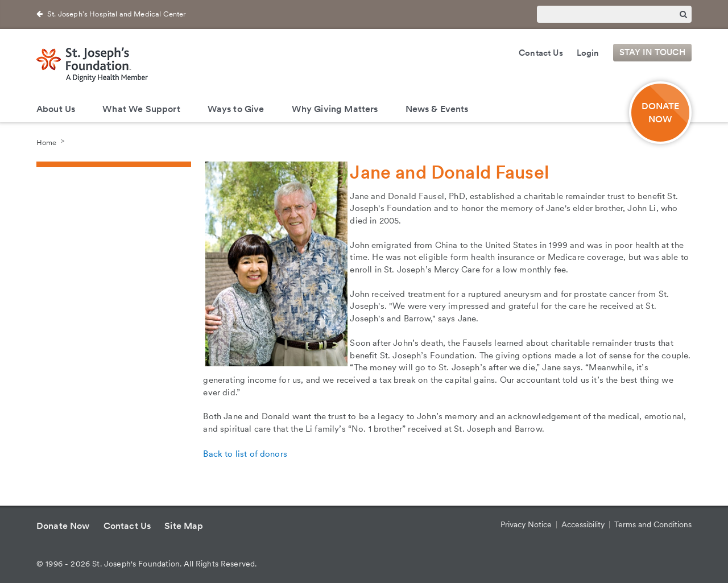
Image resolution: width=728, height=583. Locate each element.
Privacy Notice (526, 524)
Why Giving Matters (335, 109)
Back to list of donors (245, 454)
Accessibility (583, 524)
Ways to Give (236, 109)
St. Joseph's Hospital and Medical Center (117, 14)
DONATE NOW (661, 113)
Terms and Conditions (653, 524)
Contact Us (541, 53)
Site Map (184, 526)
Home (46, 142)
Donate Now (63, 526)
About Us (56, 109)
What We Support (141, 109)
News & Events (437, 109)
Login (588, 53)
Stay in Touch (652, 53)
